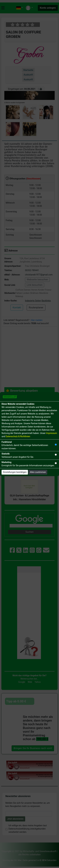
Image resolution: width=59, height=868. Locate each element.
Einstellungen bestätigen (15, 472)
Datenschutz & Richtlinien (18, 436)
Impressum (52, 433)
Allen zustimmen (38, 472)
